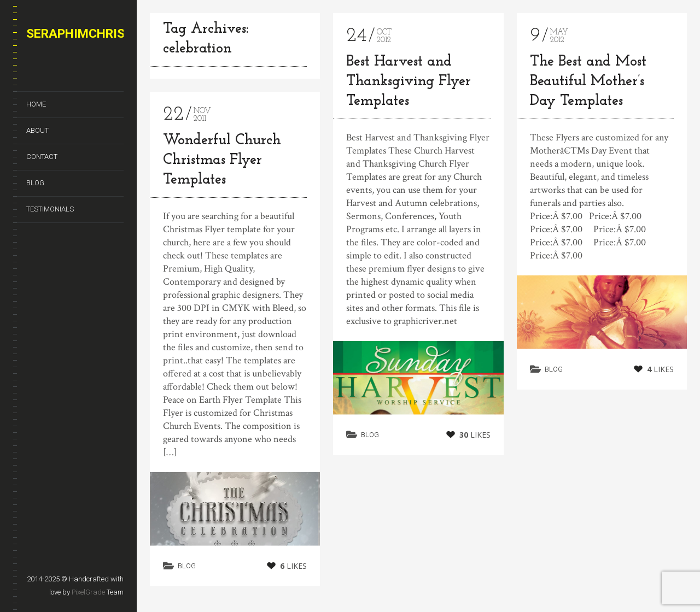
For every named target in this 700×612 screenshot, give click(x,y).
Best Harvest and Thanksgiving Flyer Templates (409, 82)
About (37, 130)
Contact (42, 157)
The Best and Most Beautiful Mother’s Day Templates (588, 82)
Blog (35, 183)
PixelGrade (88, 592)
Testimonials (50, 209)
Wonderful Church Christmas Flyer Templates (222, 160)
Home (36, 104)
